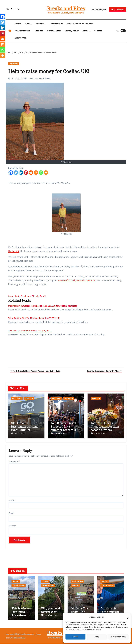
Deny (97, 637)
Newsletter (21, 38)
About (86, 31)
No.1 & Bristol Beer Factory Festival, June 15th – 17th (35, 371)
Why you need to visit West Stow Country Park (51, 614)
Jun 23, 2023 (20, 433)
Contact (98, 31)
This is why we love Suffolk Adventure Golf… (21, 614)
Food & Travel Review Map (80, 24)
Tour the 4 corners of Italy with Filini (104, 371)
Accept (75, 637)
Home (18, 24)
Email (12, 512)
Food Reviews (78, 581)
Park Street (45, 78)
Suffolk (16, 581)
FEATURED (17, 399)
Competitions (56, 24)
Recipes (39, 31)
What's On (14, 64)
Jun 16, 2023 (100, 433)
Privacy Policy (72, 31)
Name (12, 500)
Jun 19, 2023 (60, 433)
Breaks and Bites (66, 8)
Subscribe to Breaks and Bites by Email (27, 296)
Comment (14, 461)
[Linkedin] (21, 173)
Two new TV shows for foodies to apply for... (30, 331)
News (28, 24)
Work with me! (54, 31)
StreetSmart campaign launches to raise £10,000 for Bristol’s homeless (43, 306)
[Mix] (36, 173)
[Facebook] (11, 173)
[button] (126, 617)
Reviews (40, 24)
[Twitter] (16, 173)
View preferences (118, 637)
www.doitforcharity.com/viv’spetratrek (77, 280)
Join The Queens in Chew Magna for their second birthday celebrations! (105, 428)
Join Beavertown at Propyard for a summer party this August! (63, 428)
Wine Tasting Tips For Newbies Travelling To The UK (34, 318)
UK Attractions (23, 31)
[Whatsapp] (41, 173)
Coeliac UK (34, 78)
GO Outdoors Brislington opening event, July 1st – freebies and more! (24, 428)
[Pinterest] (26, 173)
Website (12, 525)
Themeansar (20, 638)
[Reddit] (31, 173)
